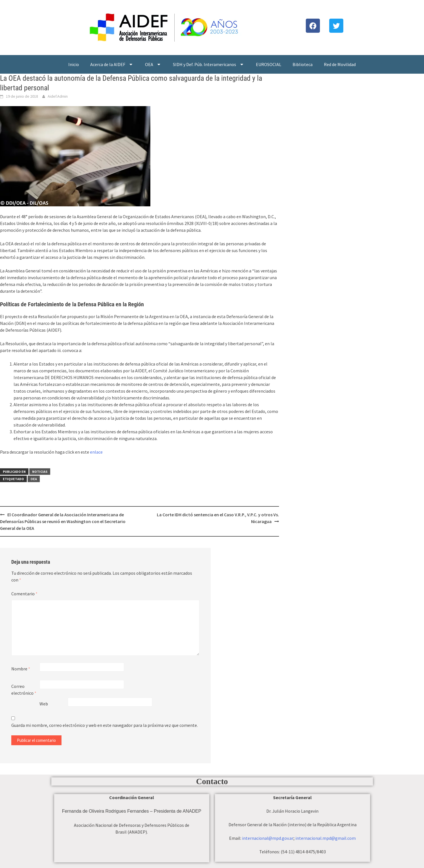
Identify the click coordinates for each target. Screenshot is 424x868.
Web (44, 704)
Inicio (74, 64)
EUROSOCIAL (269, 64)
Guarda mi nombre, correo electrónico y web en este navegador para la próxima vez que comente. (105, 725)
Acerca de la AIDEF (112, 64)
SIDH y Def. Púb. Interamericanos (209, 64)
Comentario (24, 594)
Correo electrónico (24, 690)
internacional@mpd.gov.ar (268, 838)
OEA (153, 64)
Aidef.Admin (58, 96)
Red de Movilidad (340, 64)
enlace (96, 452)
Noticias (40, 472)
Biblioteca (303, 64)
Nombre (21, 669)
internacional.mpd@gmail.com (326, 838)
